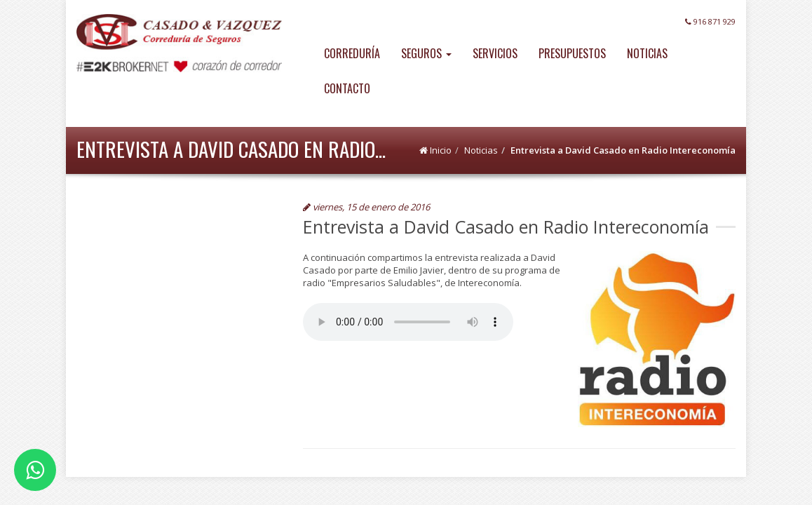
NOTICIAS (647, 53)
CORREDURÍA (352, 53)
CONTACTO (347, 88)
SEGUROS (426, 53)
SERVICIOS (495, 53)
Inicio (441, 150)
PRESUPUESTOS (572, 53)
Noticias (481, 150)
